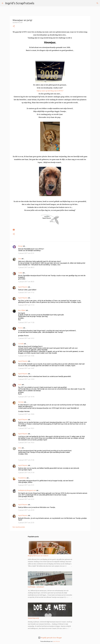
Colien (20, 273)
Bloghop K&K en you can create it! (38, 556)
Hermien (21, 402)
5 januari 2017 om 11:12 (26, 292)
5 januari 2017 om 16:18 (26, 397)
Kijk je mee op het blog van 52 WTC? (50, 91)
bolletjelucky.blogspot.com (27, 490)
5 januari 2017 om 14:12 (26, 338)
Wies (20, 448)
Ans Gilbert (22, 310)
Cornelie (21, 344)
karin (20, 385)
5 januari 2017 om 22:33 (26, 510)
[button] (14, 26)
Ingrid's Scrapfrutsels (20, 3)
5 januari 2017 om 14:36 (26, 356)
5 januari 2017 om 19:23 (26, 442)
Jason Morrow (56, 641)
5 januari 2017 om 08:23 (26, 267)
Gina (20, 259)
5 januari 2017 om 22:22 (26, 499)
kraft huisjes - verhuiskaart (36, 587)
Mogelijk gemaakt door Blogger (50, 638)
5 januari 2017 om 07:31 (26, 253)
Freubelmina (22, 478)
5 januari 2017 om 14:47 (26, 368)
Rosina (20, 328)
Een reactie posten (19, 527)
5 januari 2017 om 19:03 (26, 414)
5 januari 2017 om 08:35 (26, 282)
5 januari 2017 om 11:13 (26, 305)
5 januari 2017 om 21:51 (26, 485)
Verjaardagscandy (33, 618)
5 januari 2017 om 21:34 (26, 473)
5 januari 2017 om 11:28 (26, 322)
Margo (20, 246)
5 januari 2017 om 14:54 (26, 379)
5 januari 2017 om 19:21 (26, 428)
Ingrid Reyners (23, 287)
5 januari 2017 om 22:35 (26, 523)
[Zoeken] (37, 3)
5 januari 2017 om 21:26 (26, 460)
